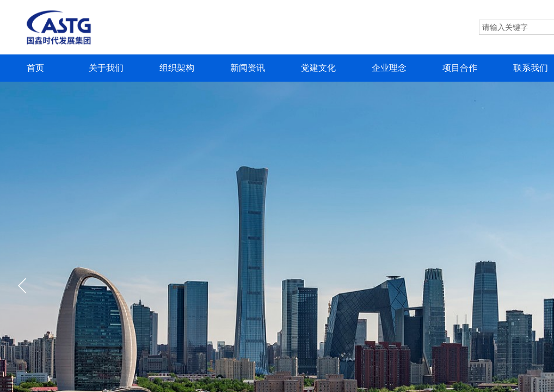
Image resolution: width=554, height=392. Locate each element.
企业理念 (389, 68)
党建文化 (318, 68)
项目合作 (460, 68)
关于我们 (106, 68)
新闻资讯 (248, 68)
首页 (35, 68)
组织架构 (177, 68)
